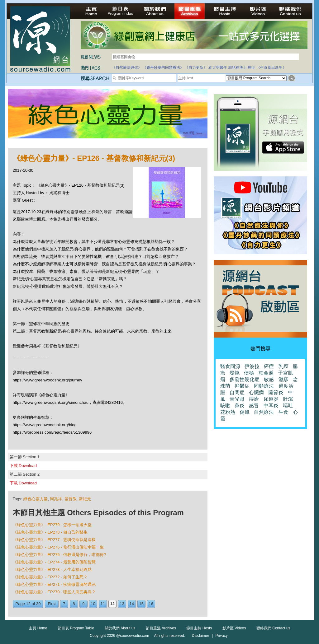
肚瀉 (288, 399)
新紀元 (85, 499)
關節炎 (276, 392)
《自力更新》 (196, 68)
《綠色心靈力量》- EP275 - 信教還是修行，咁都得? (60, 555)
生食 (283, 412)
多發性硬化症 (245, 379)
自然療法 (264, 412)
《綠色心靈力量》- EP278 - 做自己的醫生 (50, 532)
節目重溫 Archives (161, 628)
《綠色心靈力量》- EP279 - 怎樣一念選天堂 (52, 525)
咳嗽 (225, 406)
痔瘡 (254, 399)
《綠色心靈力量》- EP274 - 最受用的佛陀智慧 (54, 562)
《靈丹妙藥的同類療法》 (163, 68)
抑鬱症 (242, 386)
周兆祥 (56, 499)
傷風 (245, 412)
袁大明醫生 (218, 68)
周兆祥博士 (237, 68)
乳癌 (283, 366)
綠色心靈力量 (36, 499)
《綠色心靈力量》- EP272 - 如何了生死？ (50, 577)
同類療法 (264, 386)
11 (103, 604)
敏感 (269, 379)
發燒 (235, 373)
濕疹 (283, 379)
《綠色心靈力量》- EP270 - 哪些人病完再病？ (54, 592)
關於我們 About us (120, 628)
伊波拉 (252, 366)
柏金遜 (266, 373)
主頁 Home (38, 628)
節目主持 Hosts (199, 628)
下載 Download (23, 466)
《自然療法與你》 (127, 68)
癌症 (251, 68)
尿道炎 (271, 399)
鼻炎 (240, 406)
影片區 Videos (234, 628)
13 (122, 604)
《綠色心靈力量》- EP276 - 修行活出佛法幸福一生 (58, 547)
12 (112, 604)
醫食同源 (230, 366)
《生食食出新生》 (271, 68)
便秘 (249, 373)
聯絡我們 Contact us (273, 628)
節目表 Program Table (76, 628)
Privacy (221, 636)
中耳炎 (271, 406)
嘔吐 (288, 406)
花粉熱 (228, 412)
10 (93, 604)
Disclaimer (201, 636)
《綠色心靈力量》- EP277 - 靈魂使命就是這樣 (54, 540)
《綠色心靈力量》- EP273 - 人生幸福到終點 (52, 569)
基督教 (71, 499)
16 (151, 604)
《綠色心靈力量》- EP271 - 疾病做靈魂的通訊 (54, 584)
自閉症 (237, 392)
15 (141, 604)
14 (132, 604)
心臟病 (256, 392)
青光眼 (237, 399)
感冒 (254, 406)
